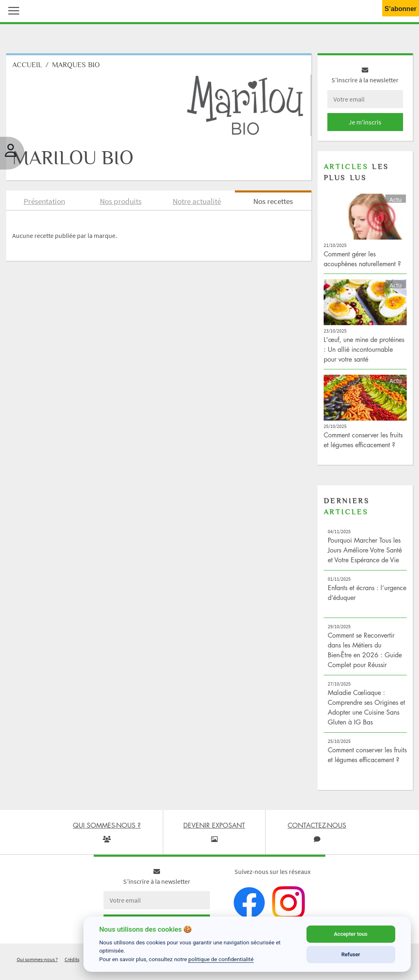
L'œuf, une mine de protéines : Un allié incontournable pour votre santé (364, 349)
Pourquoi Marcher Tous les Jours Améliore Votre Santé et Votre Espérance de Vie (365, 550)
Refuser (351, 954)
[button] (12, 10)
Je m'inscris (365, 122)
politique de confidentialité (221, 959)
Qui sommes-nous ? (37, 959)
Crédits (72, 959)
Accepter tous (351, 934)
